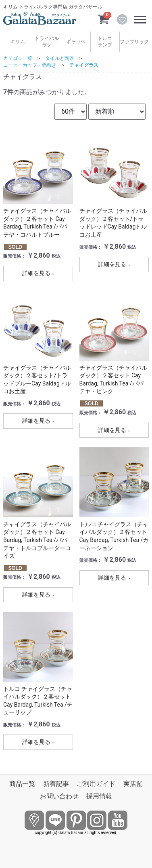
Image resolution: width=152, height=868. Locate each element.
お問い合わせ (59, 796)
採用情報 (99, 796)
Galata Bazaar (71, 833)
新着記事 (56, 784)
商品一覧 (22, 784)
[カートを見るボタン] (103, 19)
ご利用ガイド (96, 784)
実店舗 (133, 784)
